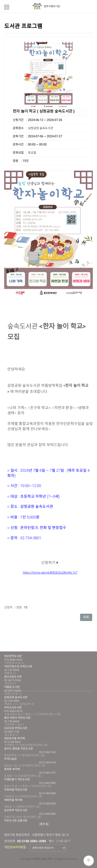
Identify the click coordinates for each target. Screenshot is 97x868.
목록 (86, 617)
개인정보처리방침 (15, 847)
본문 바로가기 (0, 0)
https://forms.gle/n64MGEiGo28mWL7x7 (50, 573)
